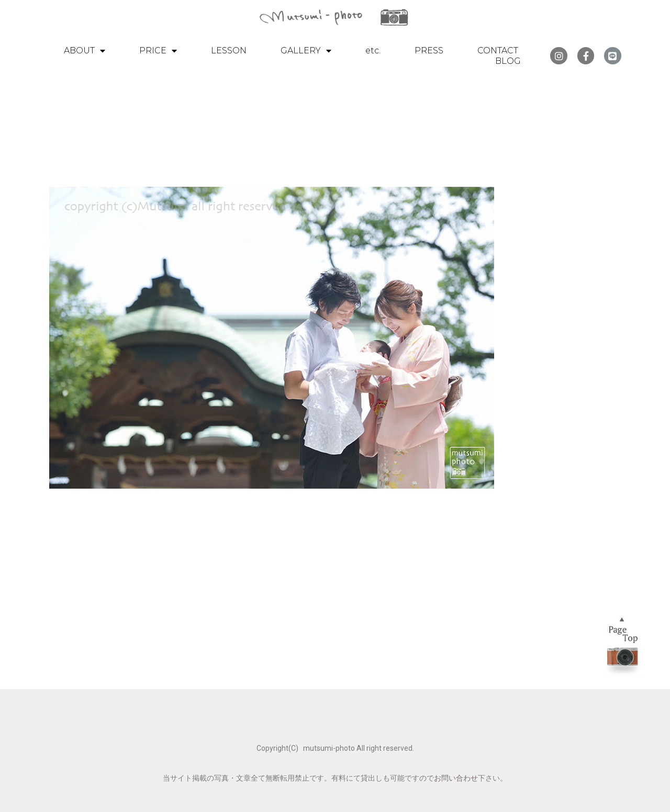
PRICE (158, 51)
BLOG (508, 61)
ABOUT (85, 51)
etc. (373, 50)
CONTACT (498, 50)
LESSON (229, 50)
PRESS (429, 50)
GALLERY (306, 51)
